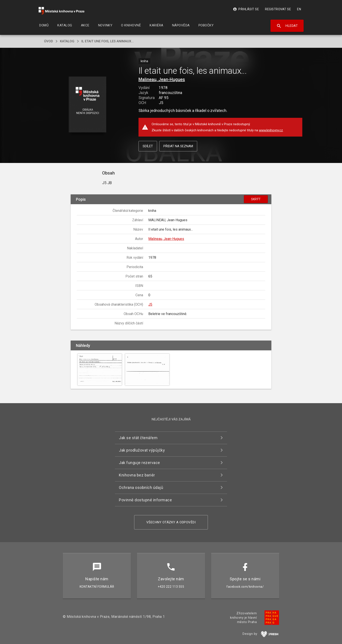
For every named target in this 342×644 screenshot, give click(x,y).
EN (299, 9)
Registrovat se (278, 9)
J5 (150, 304)
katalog (67, 41)
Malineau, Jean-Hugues (162, 79)
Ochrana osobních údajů (141, 487)
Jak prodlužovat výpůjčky (142, 450)
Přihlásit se (246, 9)
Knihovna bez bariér (137, 475)
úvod (49, 41)
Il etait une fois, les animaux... (108, 41)
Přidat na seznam (178, 146)
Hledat (287, 26)
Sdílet (148, 146)
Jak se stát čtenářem (138, 438)
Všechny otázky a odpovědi (171, 522)
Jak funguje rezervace (139, 463)
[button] (88, 105)
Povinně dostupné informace (145, 500)
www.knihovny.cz (271, 130)
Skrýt (256, 199)
